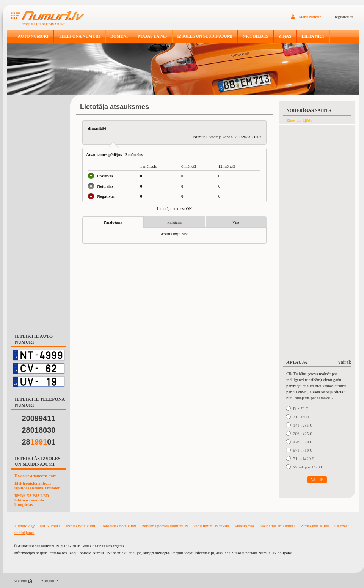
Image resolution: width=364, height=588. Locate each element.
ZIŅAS (285, 36)
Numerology (24, 526)
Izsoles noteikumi (80, 526)
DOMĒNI (119, 36)
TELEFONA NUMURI (79, 36)
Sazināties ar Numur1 (277, 526)
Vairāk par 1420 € (308, 467)
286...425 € (303, 434)
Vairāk (344, 362)
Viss (236, 222)
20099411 (39, 418)
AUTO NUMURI (33, 36)
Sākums (20, 581)
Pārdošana (113, 222)
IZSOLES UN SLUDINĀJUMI (205, 36)
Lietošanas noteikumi (118, 526)
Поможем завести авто (36, 476)
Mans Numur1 (311, 17)
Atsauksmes (244, 526)
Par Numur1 (50, 526)
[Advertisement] (39, 210)
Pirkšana (174, 222)
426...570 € (303, 442)
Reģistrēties (343, 17)
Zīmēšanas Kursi (315, 526)
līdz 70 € (300, 408)
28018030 (39, 430)
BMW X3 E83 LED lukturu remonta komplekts (32, 500)
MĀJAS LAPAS (152, 36)
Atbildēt (317, 479)
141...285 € (303, 425)
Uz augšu (46, 581)
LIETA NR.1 (313, 36)
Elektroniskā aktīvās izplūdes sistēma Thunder (37, 486)
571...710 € (303, 450)
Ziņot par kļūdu (299, 120)
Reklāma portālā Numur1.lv (165, 526)
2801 (39, 442)
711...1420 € (304, 459)
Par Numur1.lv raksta (211, 526)
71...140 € (301, 417)
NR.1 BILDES (255, 36)
